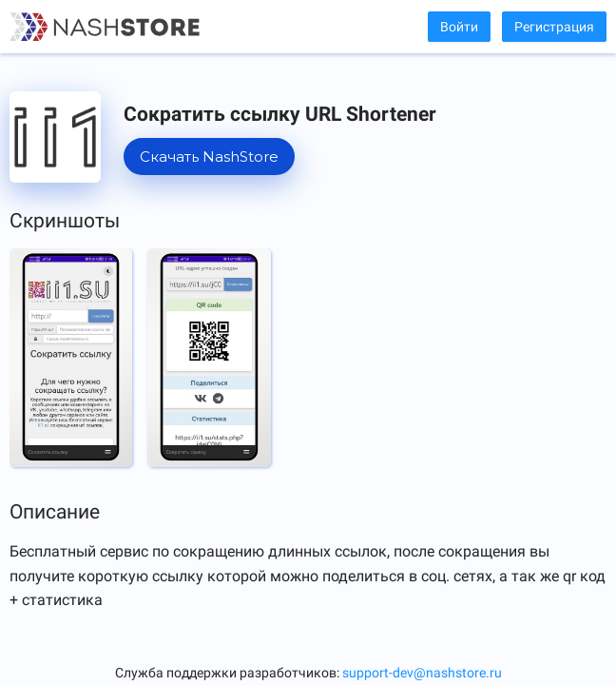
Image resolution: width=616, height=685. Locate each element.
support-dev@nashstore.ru (422, 673)
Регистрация (554, 27)
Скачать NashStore (209, 157)
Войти (459, 27)
